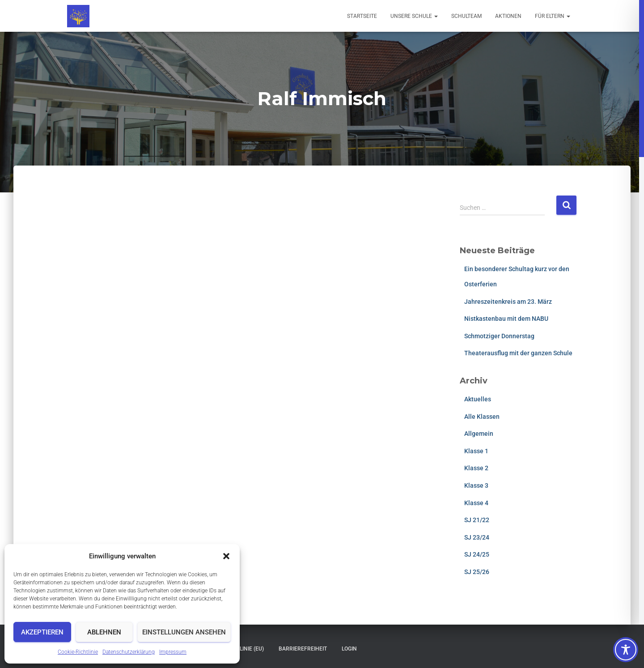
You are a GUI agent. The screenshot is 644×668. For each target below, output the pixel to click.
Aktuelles (478, 399)
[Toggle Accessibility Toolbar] (626, 650)
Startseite (362, 16)
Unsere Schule (414, 16)
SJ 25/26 (477, 572)
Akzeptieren (42, 632)
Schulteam (466, 16)
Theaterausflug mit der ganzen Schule (518, 353)
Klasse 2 (476, 468)
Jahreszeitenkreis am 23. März (508, 302)
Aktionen (508, 16)
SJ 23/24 (477, 537)
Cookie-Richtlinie (78, 652)
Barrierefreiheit (303, 649)
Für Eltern (553, 16)
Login (349, 649)
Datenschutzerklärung (129, 652)
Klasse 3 (476, 485)
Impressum (173, 652)
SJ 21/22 (477, 520)
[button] (226, 556)
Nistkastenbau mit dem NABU (506, 319)
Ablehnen (104, 632)
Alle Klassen (482, 417)
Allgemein (479, 434)
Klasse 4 (476, 503)
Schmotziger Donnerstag (499, 336)
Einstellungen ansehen (184, 632)
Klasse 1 (476, 451)
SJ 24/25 (477, 554)
